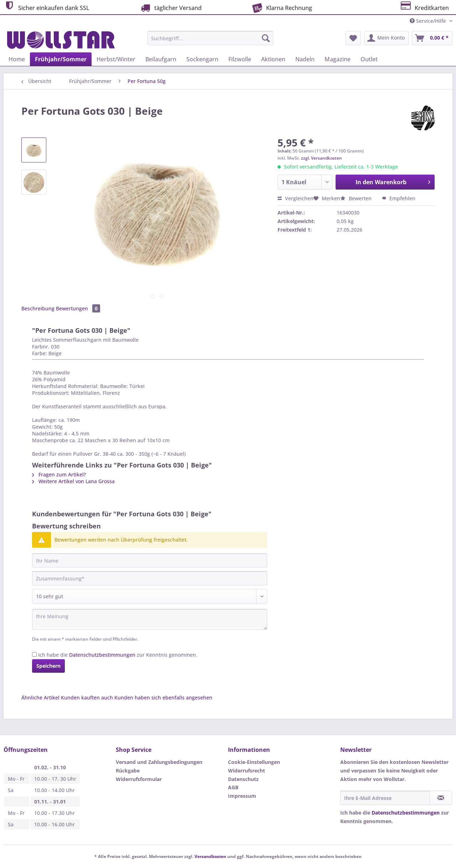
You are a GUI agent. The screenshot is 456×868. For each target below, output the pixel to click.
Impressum (242, 796)
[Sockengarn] (202, 59)
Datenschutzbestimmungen (102, 655)
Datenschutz (243, 779)
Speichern (48, 666)
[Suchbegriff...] (210, 38)
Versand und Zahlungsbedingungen (159, 762)
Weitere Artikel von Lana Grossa (73, 481)
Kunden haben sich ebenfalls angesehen (163, 697)
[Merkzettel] (353, 38)
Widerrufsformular (139, 779)
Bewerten (357, 198)
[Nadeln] (305, 59)
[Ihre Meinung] (150, 619)
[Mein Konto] (386, 38)
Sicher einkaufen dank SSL (46, 7)
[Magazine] (338, 59)
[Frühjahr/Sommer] (61, 59)
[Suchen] (266, 38)
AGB (233, 787)
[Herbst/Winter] (116, 59)
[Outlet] (369, 59)
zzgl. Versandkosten (322, 158)
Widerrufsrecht (247, 771)
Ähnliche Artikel (40, 697)
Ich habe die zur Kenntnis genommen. (118, 655)
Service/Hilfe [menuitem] (429, 21)
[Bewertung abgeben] (150, 596)
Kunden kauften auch (87, 697)
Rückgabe (128, 771)
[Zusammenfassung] (150, 578)
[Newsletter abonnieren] (441, 798)
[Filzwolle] (240, 59)
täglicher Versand (170, 8)
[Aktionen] (273, 59)
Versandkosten (210, 856)
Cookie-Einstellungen (254, 762)
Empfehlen (399, 198)
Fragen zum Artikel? (59, 474)
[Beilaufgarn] (161, 59)
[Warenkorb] (432, 38)
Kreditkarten (424, 7)
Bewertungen (78, 308)
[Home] (17, 59)
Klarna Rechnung (281, 7)
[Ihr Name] (150, 560)
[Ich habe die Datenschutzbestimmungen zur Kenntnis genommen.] (34, 654)
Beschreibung (38, 308)
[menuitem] (210, 42)
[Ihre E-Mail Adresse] (385, 798)
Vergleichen (296, 198)
